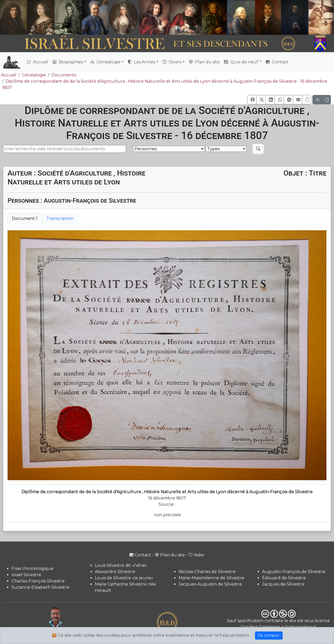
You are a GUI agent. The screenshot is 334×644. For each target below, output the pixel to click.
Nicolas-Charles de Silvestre (207, 572)
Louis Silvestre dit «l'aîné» (121, 565)
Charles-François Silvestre (38, 581)
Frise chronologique (32, 568)
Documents (64, 75)
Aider (197, 555)
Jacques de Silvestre (283, 584)
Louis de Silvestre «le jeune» (124, 578)
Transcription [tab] (60, 218)
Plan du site (204, 62)
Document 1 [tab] (25, 218)
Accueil (37, 62)
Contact (277, 62)
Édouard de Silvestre (284, 578)
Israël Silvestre (26, 575)
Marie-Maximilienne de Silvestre (211, 578)
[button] (252, 100)
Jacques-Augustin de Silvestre (210, 584)
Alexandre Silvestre (115, 572)
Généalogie (34, 75)
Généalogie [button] (105, 62)
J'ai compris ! (269, 635)
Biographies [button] (68, 62)
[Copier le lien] (307, 100)
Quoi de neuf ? (243, 62)
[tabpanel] (167, 355)
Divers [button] (172, 62)
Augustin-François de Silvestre (294, 572)
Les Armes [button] (141, 62)
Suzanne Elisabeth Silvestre (40, 587)
